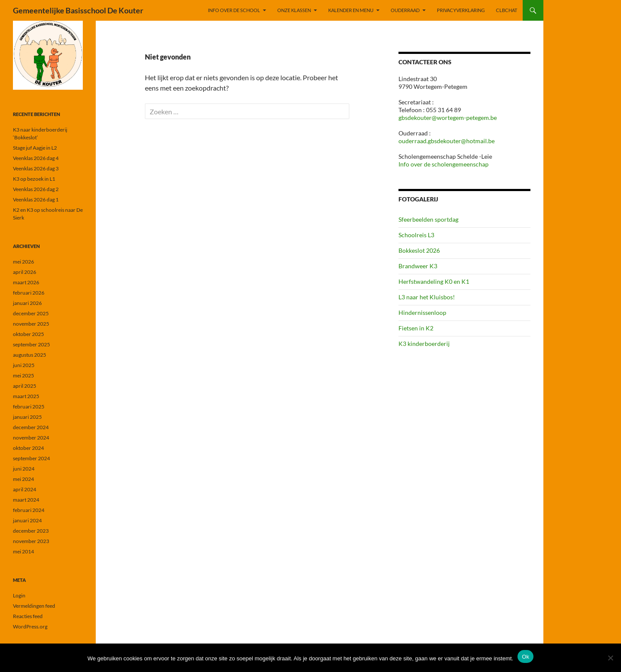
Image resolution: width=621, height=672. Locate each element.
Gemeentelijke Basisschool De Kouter (78, 10)
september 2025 (31, 344)
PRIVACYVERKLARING (461, 10)
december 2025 (31, 313)
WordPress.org (30, 626)
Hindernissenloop (422, 312)
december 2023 (31, 531)
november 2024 (31, 438)
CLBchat (507, 10)
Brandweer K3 (418, 266)
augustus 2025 (30, 355)
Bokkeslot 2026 (419, 250)
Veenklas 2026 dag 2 (36, 189)
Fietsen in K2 (416, 328)
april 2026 (25, 272)
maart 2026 (26, 282)
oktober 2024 (28, 448)
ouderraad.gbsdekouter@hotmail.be (447, 141)
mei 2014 (24, 551)
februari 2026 (29, 293)
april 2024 (25, 489)
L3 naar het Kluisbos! (427, 297)
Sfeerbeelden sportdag (428, 219)
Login (19, 595)
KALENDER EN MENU (351, 10)
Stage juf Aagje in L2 (35, 148)
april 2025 (25, 386)
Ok (525, 657)
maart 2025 (26, 396)
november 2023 (31, 541)
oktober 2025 (28, 334)
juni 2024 (24, 469)
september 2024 (31, 458)
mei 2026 (24, 262)
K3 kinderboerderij (424, 344)
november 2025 (31, 324)
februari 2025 (29, 407)
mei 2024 (24, 479)
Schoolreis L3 (416, 235)
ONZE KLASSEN (294, 10)
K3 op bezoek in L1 (34, 179)
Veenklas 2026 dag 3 (36, 168)
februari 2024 (29, 510)
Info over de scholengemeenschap (444, 164)
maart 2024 (26, 500)
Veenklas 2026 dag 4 (36, 158)
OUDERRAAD (405, 10)
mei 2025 (24, 375)
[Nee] (610, 658)
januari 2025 (27, 417)
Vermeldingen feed (34, 606)
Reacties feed (28, 616)
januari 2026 (27, 303)
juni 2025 (24, 365)
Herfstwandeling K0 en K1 (434, 281)
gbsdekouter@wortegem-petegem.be (448, 118)
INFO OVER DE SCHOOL (234, 10)
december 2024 (31, 427)
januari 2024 (27, 520)
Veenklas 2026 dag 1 (36, 199)
